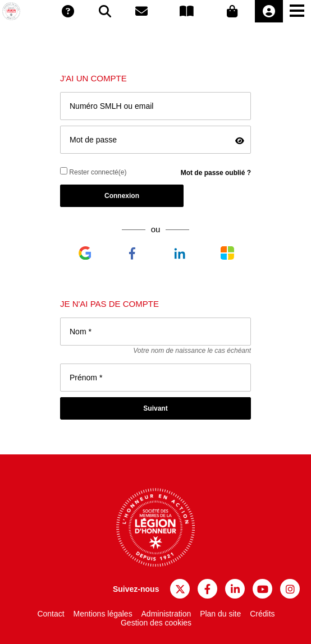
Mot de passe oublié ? (216, 173)
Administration (166, 614)
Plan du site (220, 614)
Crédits (262, 614)
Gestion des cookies (156, 623)
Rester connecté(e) (93, 172)
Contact (51, 614)
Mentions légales (103, 614)
